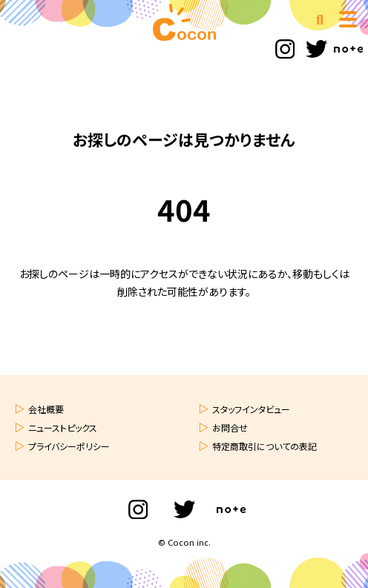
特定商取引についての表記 (264, 446)
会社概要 (46, 409)
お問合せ (230, 427)
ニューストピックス (63, 427)
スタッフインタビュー (251, 409)
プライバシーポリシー (69, 446)
